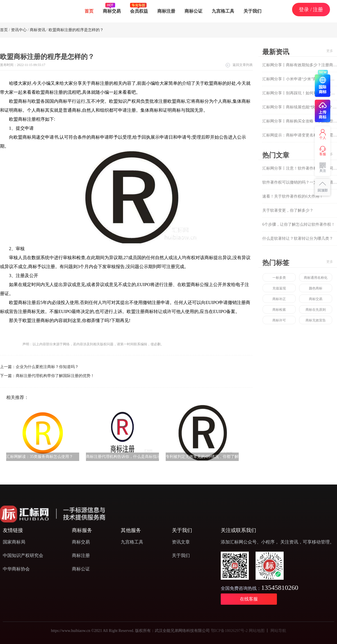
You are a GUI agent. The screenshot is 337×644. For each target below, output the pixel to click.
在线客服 (249, 599)
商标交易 (112, 8)
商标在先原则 (316, 310)
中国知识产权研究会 (23, 555)
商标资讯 (38, 30)
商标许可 (279, 320)
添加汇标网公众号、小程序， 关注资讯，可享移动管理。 (277, 542)
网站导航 (278, 631)
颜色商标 (316, 288)
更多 (330, 51)
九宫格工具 (223, 11)
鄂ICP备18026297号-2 (229, 631)
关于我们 (252, 11)
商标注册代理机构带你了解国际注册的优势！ (55, 376)
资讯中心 (19, 30)
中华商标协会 (16, 569)
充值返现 (279, 288)
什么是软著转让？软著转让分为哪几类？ (298, 238)
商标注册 (166, 11)
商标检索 (279, 310)
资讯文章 (181, 542)
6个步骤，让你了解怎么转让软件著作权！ (299, 224)
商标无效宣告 (316, 320)
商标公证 (193, 11)
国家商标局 (14, 542)
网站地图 (257, 631)
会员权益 (139, 8)
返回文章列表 (243, 65)
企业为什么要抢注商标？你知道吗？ (47, 367)
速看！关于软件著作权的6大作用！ (293, 196)
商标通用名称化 (316, 278)
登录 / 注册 (311, 10)
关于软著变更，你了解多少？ (288, 210)
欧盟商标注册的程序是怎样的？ (76, 30)
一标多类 (279, 278)
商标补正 (279, 299)
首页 (89, 11)
